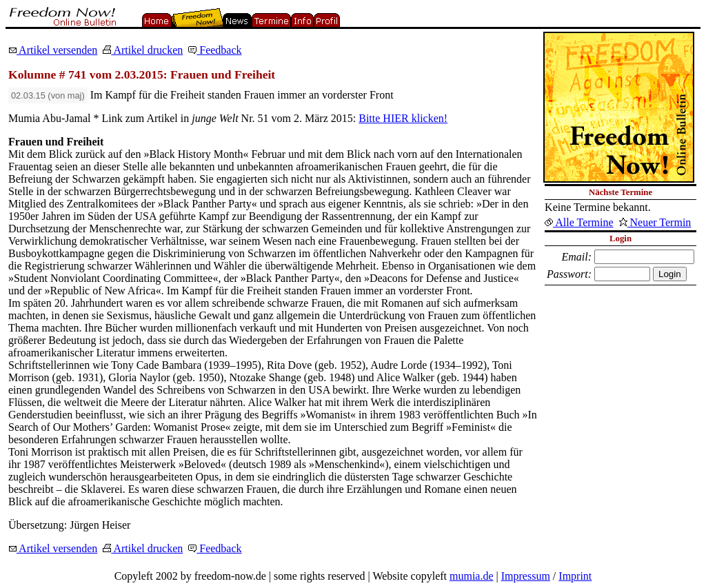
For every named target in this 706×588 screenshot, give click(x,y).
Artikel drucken (143, 50)
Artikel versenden (53, 50)
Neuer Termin (655, 222)
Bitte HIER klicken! (403, 118)
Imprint (575, 576)
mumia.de (472, 576)
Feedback (215, 50)
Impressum (526, 576)
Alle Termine (579, 222)
